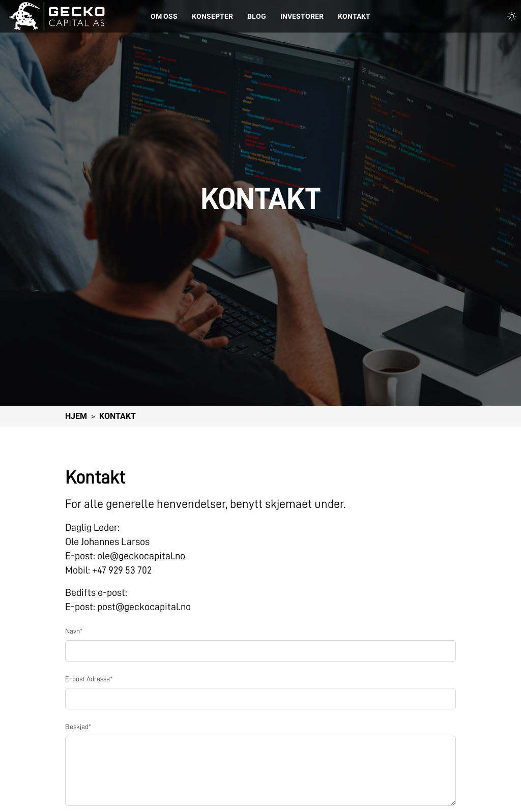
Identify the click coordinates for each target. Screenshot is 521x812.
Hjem (76, 416)
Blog (257, 16)
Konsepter (212, 16)
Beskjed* (78, 727)
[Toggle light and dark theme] (512, 16)
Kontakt (354, 16)
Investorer (302, 16)
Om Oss (164, 16)
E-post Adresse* (89, 679)
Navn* (74, 631)
